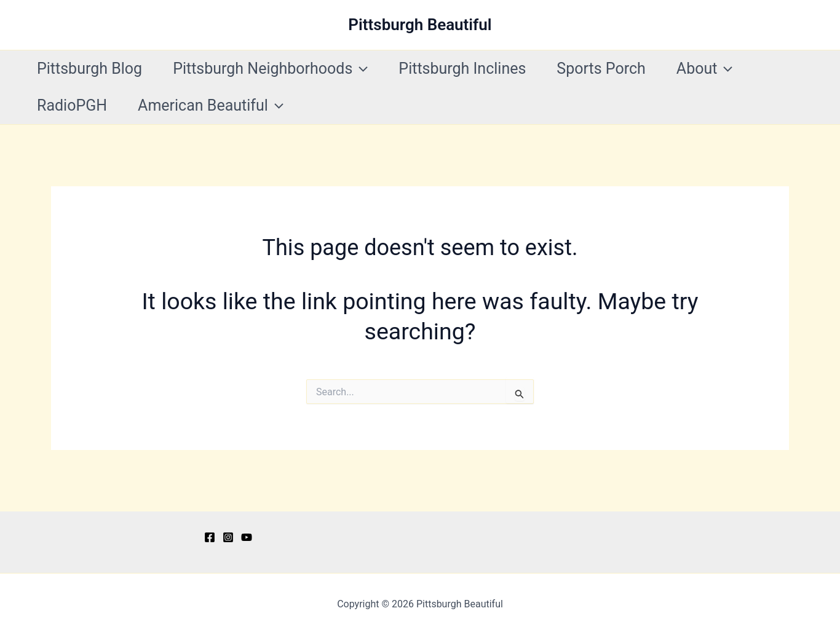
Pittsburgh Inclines (462, 69)
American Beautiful (211, 106)
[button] (360, 69)
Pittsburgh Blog (89, 69)
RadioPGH (72, 105)
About (705, 69)
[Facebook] (210, 537)
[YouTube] (247, 537)
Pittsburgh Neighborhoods (270, 69)
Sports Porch (601, 69)
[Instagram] (228, 537)
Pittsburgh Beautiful (420, 25)
